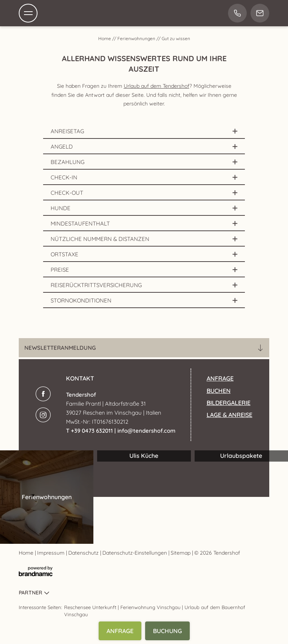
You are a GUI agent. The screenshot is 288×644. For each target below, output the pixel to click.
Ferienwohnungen (137, 38)
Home (105, 38)
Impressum (52, 553)
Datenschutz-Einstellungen (135, 553)
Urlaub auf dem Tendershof (157, 86)
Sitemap (181, 553)
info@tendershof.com (146, 431)
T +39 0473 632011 (90, 431)
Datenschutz (84, 553)
